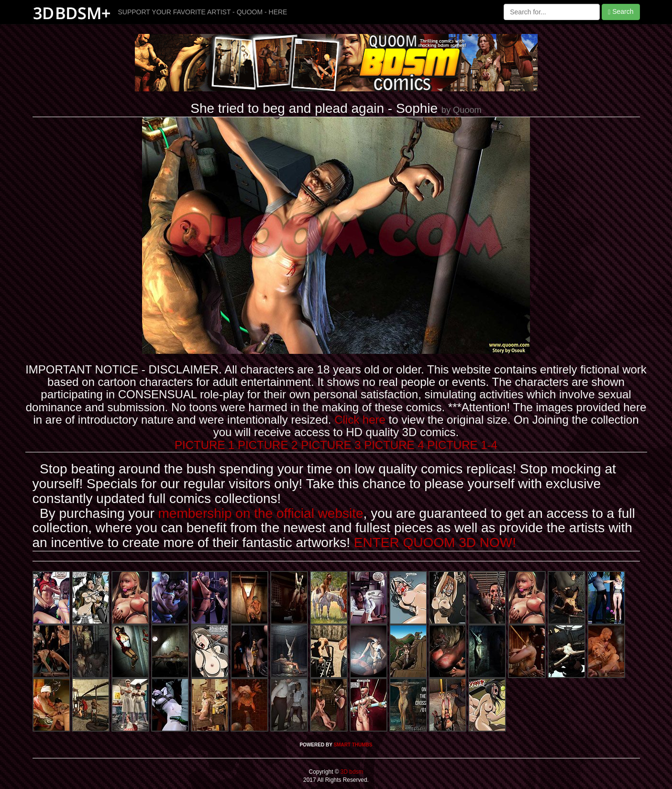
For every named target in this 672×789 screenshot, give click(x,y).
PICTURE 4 (394, 445)
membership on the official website (261, 513)
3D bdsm (351, 772)
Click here (360, 420)
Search (621, 12)
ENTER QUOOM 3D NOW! (435, 542)
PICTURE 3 (331, 445)
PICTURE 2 (268, 445)
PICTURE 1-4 (462, 445)
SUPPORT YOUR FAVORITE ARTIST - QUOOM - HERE (203, 12)
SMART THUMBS (353, 745)
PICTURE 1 (204, 445)
